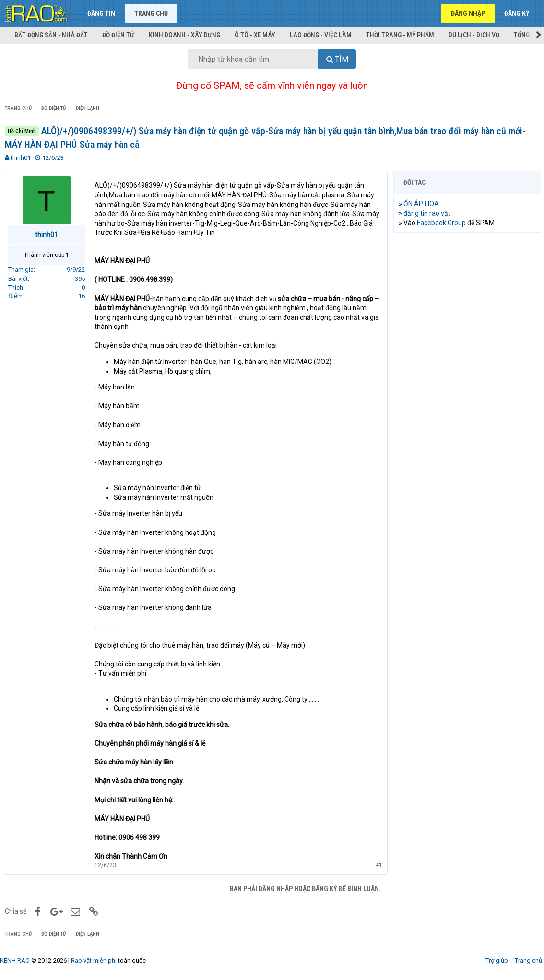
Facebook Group (443, 223)
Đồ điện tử (118, 35)
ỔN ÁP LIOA (423, 204)
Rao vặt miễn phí (94, 961)
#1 (377, 865)
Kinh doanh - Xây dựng (184, 35)
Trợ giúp (497, 961)
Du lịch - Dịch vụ (474, 35)
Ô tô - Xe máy (255, 35)
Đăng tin (101, 13)
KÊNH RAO (15, 961)
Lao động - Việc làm (321, 35)
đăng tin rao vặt (429, 213)
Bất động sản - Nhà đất (51, 35)
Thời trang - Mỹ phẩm (400, 35)
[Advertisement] (467, 302)
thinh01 (21, 158)
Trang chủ (151, 13)
